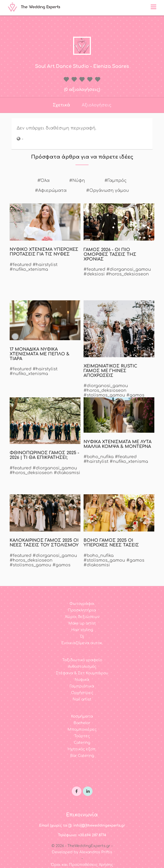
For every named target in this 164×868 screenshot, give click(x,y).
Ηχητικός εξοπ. (82, 749)
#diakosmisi (67, 473)
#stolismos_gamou (104, 395)
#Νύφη (77, 181)
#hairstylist (45, 265)
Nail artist (82, 699)
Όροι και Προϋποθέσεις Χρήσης (82, 865)
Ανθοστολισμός (82, 667)
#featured (20, 265)
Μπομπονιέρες (82, 729)
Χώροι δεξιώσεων (82, 617)
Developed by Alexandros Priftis (82, 852)
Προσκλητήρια (82, 610)
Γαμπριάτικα (82, 686)
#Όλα (43, 181)
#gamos (135, 395)
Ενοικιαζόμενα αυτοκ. (82, 643)
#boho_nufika (99, 457)
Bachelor (82, 723)
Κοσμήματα (82, 716)
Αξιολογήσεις (97, 105)
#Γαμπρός (116, 181)
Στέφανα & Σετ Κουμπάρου (82, 673)
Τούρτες (82, 736)
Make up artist (82, 623)
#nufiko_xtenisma (29, 269)
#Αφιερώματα (51, 191)
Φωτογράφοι (82, 604)
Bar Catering (82, 756)
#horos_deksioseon (127, 274)
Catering (82, 743)
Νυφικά (82, 680)
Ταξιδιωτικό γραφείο (82, 660)
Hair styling (82, 630)
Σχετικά (61, 105)
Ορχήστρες (82, 693)
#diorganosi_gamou (129, 269)
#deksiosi (94, 274)
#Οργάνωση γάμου (108, 191)
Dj (82, 636)
